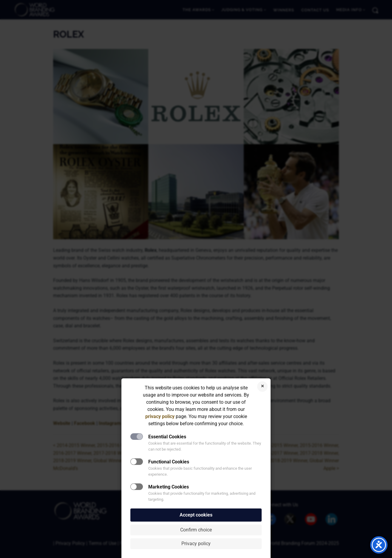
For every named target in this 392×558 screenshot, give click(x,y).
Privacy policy (196, 544)
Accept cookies (196, 515)
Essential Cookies (167, 437)
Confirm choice (196, 530)
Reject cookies (262, 387)
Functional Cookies (169, 462)
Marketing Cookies (169, 487)
